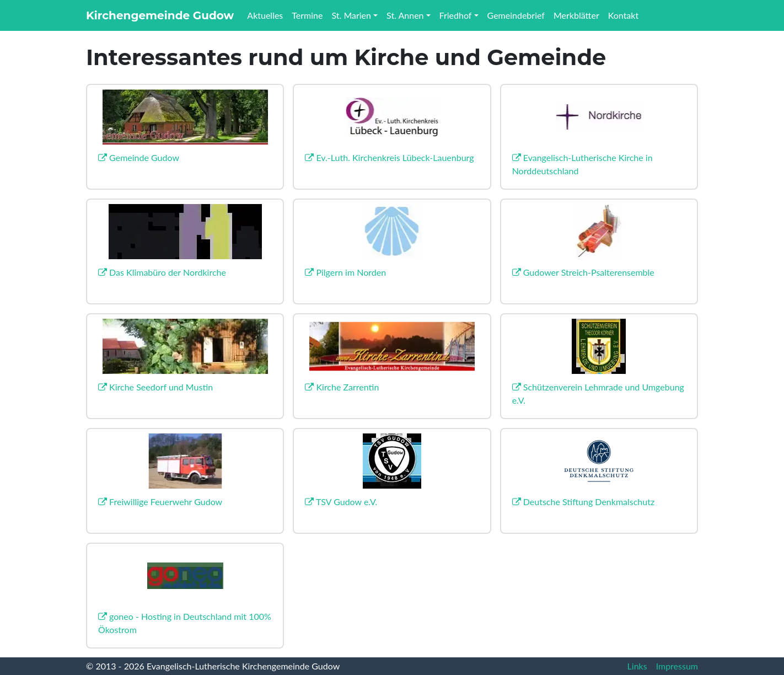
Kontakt (623, 15)
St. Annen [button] (405, 15)
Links (637, 666)
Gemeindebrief (516, 15)
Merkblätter (576, 15)
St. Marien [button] (351, 15)
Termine (307, 15)
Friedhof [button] (456, 15)
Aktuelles (265, 15)
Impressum (677, 666)
